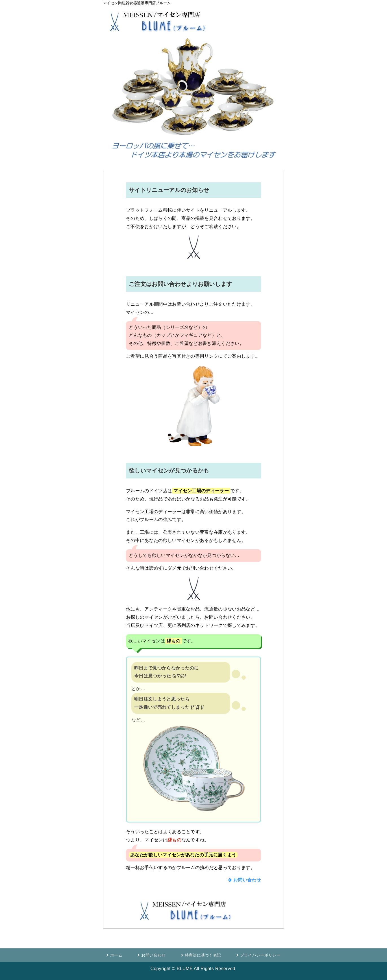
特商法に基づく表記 (203, 955)
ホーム (116, 955)
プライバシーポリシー (260, 955)
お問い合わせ (244, 880)
